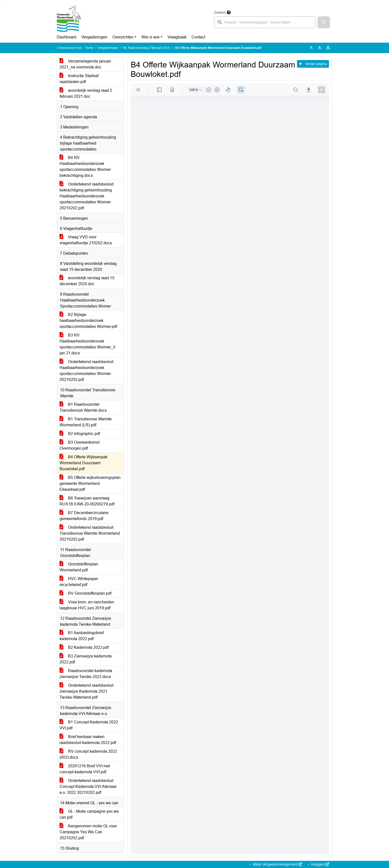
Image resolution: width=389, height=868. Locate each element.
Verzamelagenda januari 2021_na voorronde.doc (85, 64)
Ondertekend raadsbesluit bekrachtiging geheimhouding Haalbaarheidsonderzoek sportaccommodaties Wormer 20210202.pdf (86, 196)
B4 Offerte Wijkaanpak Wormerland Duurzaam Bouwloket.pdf (83, 463)
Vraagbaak (177, 37)
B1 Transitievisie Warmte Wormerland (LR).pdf (86, 422)
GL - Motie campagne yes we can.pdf (89, 814)
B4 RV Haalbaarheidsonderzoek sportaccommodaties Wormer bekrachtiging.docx (85, 167)
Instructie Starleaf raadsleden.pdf (79, 79)
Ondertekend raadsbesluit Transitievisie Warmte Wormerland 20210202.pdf (90, 533)
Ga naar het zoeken (1, 3)
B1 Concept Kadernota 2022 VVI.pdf (89, 725)
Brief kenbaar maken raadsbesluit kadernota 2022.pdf (88, 740)
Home (89, 48)
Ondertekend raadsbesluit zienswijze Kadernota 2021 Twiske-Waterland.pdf (86, 691)
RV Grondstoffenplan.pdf (85, 593)
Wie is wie (150, 37)
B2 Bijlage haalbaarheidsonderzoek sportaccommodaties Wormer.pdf (88, 321)
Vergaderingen (94, 37)
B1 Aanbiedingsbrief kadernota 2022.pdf (82, 636)
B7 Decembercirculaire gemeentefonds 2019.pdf (84, 516)
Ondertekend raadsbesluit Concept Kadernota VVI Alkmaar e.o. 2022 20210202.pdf (88, 787)
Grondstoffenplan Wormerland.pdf (79, 567)
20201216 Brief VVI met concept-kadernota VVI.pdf (85, 769)
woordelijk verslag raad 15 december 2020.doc (87, 281)
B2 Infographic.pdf (80, 434)
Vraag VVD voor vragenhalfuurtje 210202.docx (86, 240)
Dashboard (67, 37)
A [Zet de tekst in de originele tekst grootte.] (311, 48)
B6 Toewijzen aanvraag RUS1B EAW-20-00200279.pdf (87, 501)
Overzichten (123, 37)
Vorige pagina (313, 64)
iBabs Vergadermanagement (277, 864)
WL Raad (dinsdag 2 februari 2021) (147, 48)
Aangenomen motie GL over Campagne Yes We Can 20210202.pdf (88, 832)
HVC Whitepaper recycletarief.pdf (79, 582)
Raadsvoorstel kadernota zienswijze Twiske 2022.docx (86, 674)
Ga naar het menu (1, 3)
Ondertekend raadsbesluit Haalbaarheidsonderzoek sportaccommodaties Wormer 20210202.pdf (86, 371)
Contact (198, 37)
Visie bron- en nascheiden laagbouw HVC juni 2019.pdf (87, 605)
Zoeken (220, 12)
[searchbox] (265, 22)
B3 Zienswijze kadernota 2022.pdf (86, 659)
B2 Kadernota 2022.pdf (84, 647)
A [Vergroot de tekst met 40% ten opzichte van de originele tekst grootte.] (328, 48)
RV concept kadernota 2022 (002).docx (88, 754)
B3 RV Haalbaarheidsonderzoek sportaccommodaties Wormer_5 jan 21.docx (87, 344)
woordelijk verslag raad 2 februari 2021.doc (86, 93)
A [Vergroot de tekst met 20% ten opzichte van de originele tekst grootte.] (320, 48)
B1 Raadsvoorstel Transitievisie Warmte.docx (83, 407)
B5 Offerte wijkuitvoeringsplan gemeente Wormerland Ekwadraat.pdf (90, 483)
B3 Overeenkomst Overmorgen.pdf (80, 445)
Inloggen (320, 864)
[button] (324, 22)
